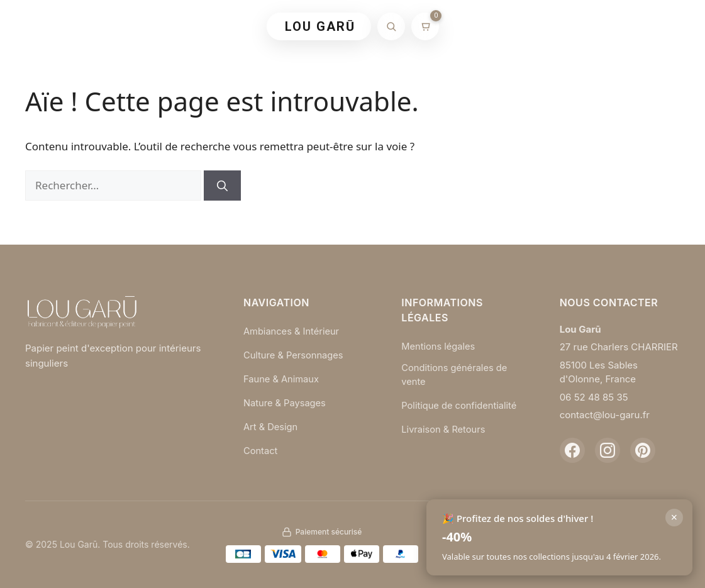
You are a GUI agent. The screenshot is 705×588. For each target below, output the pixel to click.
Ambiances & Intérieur (292, 331)
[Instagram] (608, 450)
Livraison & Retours (444, 429)
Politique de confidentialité (460, 405)
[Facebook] (572, 450)
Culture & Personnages (295, 354)
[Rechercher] (391, 26)
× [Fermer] (674, 517)
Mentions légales (439, 346)
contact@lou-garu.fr (605, 415)
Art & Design (271, 425)
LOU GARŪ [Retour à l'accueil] (320, 26)
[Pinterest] (643, 450)
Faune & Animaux (282, 378)
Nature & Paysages (286, 402)
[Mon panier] (425, 26)
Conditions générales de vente (455, 375)
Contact (261, 449)
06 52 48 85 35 (594, 397)
